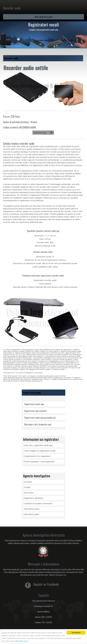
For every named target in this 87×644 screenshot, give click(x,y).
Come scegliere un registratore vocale (40, 451)
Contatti (27, 487)
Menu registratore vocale (44, 17)
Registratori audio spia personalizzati (40, 418)
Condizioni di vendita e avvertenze (38, 504)
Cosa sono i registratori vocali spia (38, 445)
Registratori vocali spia (34, 404)
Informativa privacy (32, 509)
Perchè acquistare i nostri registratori (39, 462)
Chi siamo (28, 482)
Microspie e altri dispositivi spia (38, 424)
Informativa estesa (22, 641)
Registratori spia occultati (36, 411)
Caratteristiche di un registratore (37, 456)
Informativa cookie (31, 514)
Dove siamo (29, 493)
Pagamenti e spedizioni (34, 498)
